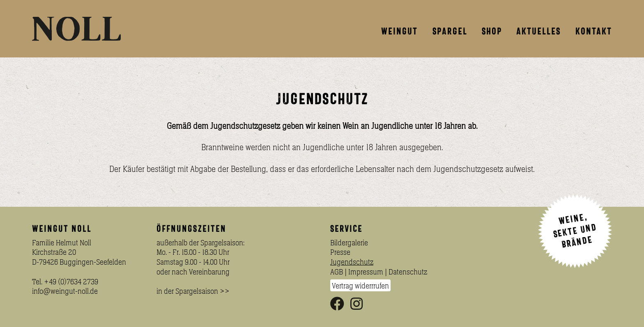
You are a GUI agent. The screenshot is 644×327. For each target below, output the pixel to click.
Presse (340, 252)
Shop (492, 31)
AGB (337, 272)
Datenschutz (408, 272)
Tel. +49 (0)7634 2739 (65, 281)
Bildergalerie (349, 242)
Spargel (450, 31)
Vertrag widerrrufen (360, 285)
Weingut (399, 31)
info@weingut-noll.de (65, 291)
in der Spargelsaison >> (193, 291)
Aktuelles (538, 31)
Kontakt (594, 31)
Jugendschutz (352, 262)
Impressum (366, 272)
